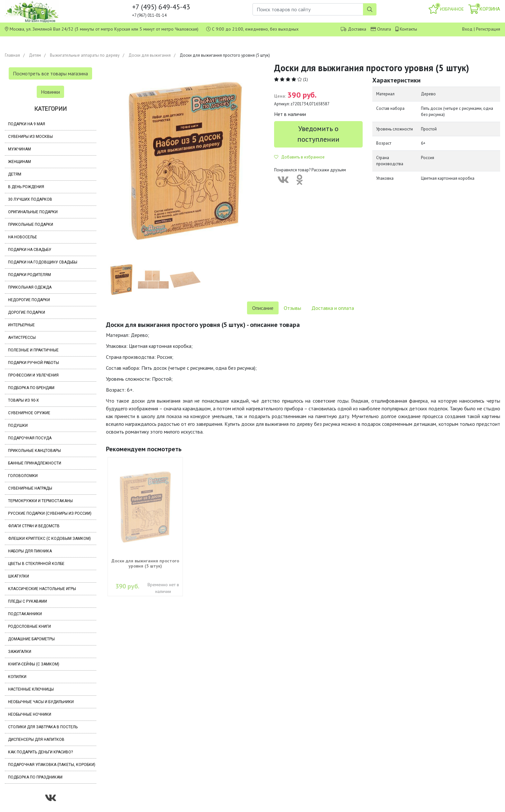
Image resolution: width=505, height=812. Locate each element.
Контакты (408, 29)
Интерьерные (21, 325)
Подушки (18, 425)
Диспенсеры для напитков (36, 740)
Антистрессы (22, 338)
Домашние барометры (31, 639)
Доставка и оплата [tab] (333, 308)
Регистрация (488, 29)
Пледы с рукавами (28, 601)
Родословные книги (29, 626)
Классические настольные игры (42, 589)
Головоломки (23, 476)
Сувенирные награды (30, 488)
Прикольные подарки (31, 224)
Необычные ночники (30, 714)
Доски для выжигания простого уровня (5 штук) (145, 563)
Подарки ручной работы (33, 363)
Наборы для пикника (30, 551)
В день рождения (26, 187)
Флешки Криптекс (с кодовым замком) (49, 539)
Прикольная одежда (30, 287)
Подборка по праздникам (35, 777)
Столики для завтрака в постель (43, 727)
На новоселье (23, 237)
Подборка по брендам (31, 388)
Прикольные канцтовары (34, 451)
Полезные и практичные (33, 350)
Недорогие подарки (29, 300)
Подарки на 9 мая (27, 124)
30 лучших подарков (30, 199)
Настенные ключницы (31, 689)
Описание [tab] (263, 308)
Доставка (357, 29)
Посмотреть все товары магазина (50, 73)
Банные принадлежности (35, 463)
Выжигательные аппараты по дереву (85, 55)
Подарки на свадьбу (30, 250)
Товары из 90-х (24, 400)
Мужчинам (19, 149)
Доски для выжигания (150, 55)
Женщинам (19, 162)
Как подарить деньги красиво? (40, 752)
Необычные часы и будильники (41, 702)
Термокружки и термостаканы (40, 501)
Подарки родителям (29, 275)
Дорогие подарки (27, 312)
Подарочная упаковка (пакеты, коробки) (52, 765)
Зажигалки (20, 652)
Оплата (384, 29)
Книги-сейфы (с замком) (34, 664)
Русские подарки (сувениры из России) (50, 513)
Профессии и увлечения (33, 375)
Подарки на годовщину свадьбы (43, 262)
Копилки (17, 677)
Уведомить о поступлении (318, 134)
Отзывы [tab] (292, 308)
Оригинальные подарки (33, 212)
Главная (12, 55)
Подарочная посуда (30, 438)
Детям (35, 55)
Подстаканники (25, 614)
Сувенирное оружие (29, 413)
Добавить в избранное (299, 157)
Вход (467, 29)
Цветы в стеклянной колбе (36, 564)
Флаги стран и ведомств (34, 526)
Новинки (50, 92)
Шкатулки (19, 576)
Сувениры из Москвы (30, 137)
